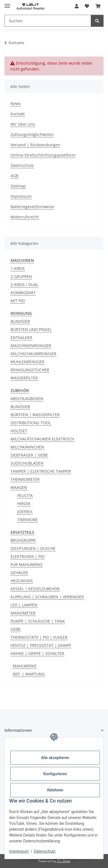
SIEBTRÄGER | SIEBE (29, 455)
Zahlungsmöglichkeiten (32, 134)
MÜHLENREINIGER (27, 362)
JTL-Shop (64, 861)
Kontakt (18, 114)
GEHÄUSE (19, 573)
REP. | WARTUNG (29, 674)
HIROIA (24, 504)
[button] (77, 6)
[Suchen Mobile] (48, 21)
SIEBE (16, 629)
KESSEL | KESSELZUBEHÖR (35, 589)
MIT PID (18, 301)
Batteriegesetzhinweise (32, 207)
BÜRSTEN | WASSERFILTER (35, 415)
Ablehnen (55, 790)
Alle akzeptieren (55, 758)
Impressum (19, 851)
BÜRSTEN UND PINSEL (31, 329)
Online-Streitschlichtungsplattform (43, 155)
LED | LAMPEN (24, 605)
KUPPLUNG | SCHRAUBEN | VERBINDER (47, 597)
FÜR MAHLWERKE (27, 565)
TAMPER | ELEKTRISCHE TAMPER (41, 471)
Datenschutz (45, 851)
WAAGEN (19, 487)
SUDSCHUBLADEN (27, 463)
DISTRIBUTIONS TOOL (31, 423)
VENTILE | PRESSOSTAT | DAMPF (41, 645)
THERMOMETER (25, 479)
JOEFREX (25, 512)
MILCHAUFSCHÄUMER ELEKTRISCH (42, 439)
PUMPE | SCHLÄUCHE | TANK (38, 621)
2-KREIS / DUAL (24, 285)
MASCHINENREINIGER (31, 346)
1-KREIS (18, 268)
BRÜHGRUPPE (23, 540)
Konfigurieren (55, 774)
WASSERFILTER (24, 378)
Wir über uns (23, 124)
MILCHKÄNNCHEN (27, 447)
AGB (14, 176)
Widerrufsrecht (25, 217)
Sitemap (18, 186)
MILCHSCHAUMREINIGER (33, 354)
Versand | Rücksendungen (35, 145)
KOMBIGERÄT (23, 293)
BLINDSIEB (20, 321)
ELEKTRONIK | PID (27, 556)
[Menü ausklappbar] (7, 3)
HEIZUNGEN (22, 581)
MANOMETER (23, 613)
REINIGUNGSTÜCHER (30, 370)
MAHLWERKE (25, 666)
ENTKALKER (21, 337)
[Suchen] (97, 21)
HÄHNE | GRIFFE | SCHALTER (37, 653)
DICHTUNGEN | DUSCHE (33, 548)
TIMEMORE (27, 520)
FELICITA (25, 495)
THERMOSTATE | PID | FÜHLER (39, 637)
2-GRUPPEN (21, 276)
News (16, 103)
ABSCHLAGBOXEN (27, 398)
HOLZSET (19, 431)
